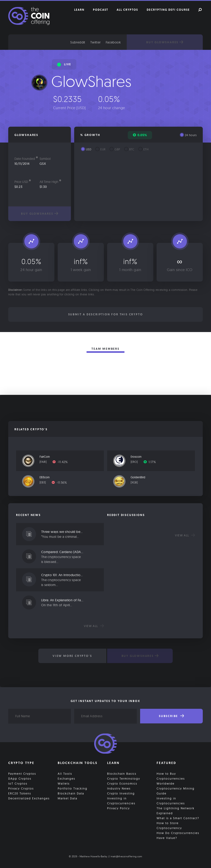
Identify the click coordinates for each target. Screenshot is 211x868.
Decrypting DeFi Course (168, 10)
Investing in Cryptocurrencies (121, 800)
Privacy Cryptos (21, 788)
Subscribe (171, 716)
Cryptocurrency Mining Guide (176, 790)
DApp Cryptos (20, 778)
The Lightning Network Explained (176, 810)
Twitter (104, 42)
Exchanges (66, 778)
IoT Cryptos (18, 783)
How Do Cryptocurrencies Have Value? (178, 835)
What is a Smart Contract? (178, 818)
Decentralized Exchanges (29, 798)
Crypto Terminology (124, 778)
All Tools (65, 773)
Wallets (64, 783)
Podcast (101, 10)
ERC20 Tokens (20, 793)
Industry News (119, 788)
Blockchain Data (71, 793)
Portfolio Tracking (73, 788)
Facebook (122, 42)
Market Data (67, 798)
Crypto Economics (122, 783)
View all (94, 626)
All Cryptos (127, 10)
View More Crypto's (72, 656)
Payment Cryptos (22, 773)
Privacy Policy (118, 808)
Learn (79, 10)
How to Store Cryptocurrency (169, 825)
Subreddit (87, 42)
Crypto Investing (121, 793)
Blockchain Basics (122, 773)
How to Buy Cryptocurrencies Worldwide (171, 778)
